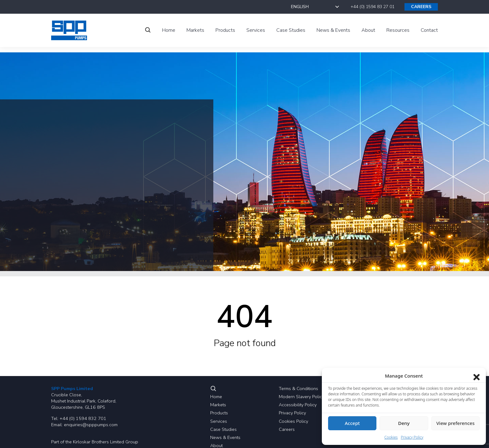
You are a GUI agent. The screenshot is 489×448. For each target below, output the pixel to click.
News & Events (225, 437)
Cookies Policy (293, 421)
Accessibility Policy (298, 405)
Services (219, 421)
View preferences (455, 423)
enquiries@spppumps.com (91, 425)
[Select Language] (316, 7)
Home (216, 397)
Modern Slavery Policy (301, 397)
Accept (352, 423)
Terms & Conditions (298, 388)
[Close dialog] (477, 376)
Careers (287, 429)
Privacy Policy (292, 413)
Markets (218, 405)
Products (219, 413)
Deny (404, 423)
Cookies (391, 437)
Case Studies (223, 429)
